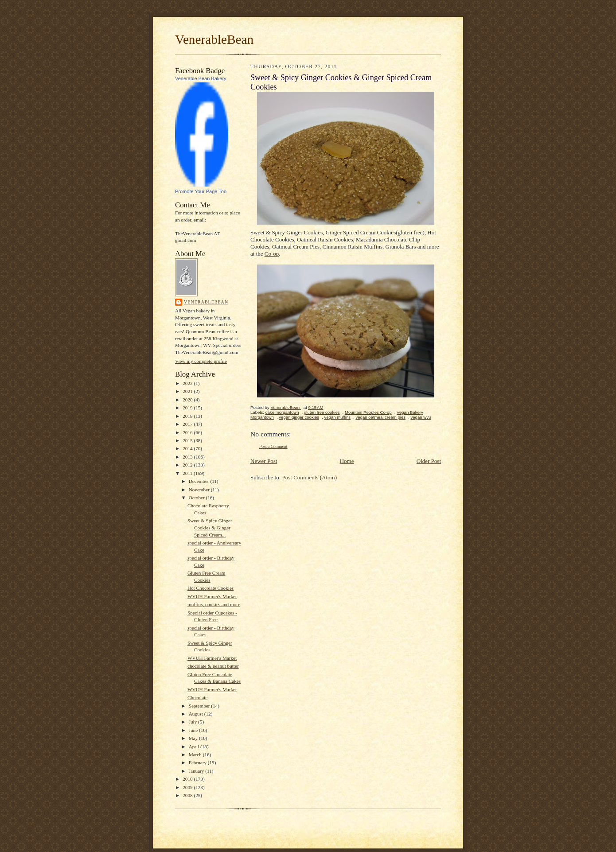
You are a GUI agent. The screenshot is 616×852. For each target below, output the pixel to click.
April (195, 747)
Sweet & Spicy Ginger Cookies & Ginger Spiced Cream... (210, 527)
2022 (188, 383)
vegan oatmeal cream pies (380, 417)
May (194, 738)
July (193, 722)
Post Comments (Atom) (310, 477)
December (200, 481)
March (196, 755)
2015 (188, 440)
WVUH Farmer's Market (212, 596)
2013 (188, 457)
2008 (188, 795)
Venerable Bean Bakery (201, 78)
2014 (188, 448)
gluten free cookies (322, 412)
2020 (188, 400)
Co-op (272, 254)
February (198, 763)
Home (347, 461)
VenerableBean (214, 39)
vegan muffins (337, 417)
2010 (188, 779)
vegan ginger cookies (299, 417)
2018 (188, 416)
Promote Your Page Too (201, 191)
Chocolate (197, 697)
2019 (188, 408)
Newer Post (264, 461)
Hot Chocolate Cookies (211, 588)
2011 (188, 473)
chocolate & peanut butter (213, 666)
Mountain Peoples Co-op (368, 412)
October (197, 498)
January (197, 771)
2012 (188, 465)
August (197, 714)
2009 (188, 787)
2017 (188, 424)
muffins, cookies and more (214, 604)
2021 (188, 391)
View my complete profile (201, 361)
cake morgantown (282, 412)
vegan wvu (421, 417)
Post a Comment (273, 446)
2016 (188, 432)
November (200, 490)
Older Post (429, 461)
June (194, 730)
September (200, 706)
